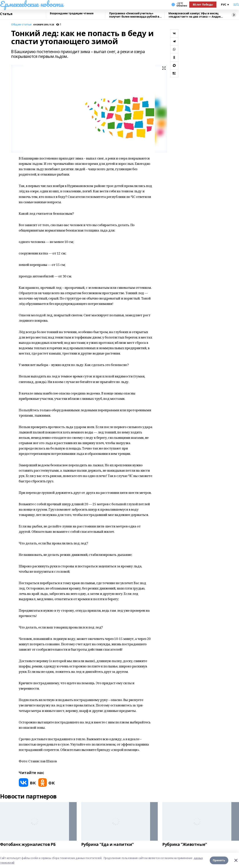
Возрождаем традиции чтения (72, 13)
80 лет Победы (203, 4)
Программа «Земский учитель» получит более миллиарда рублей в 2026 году (134, 15)
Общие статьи (21, 25)
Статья (6, 14)
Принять (219, 860)
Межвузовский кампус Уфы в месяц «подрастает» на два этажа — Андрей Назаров (195, 15)
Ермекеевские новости (32, 4)
